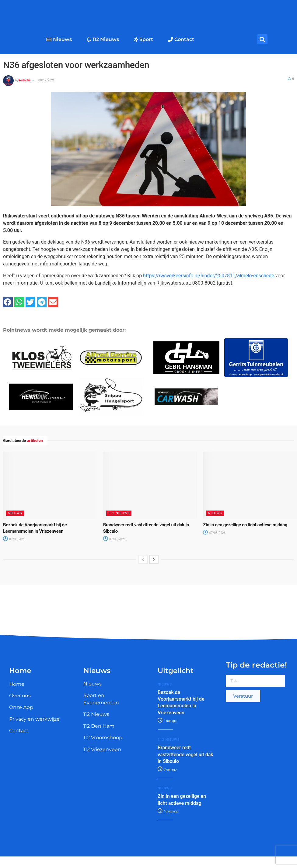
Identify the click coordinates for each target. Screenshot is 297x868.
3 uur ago (167, 769)
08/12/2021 (46, 80)
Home (17, 684)
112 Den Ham (99, 726)
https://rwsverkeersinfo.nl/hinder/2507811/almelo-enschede (209, 276)
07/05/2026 (14, 539)
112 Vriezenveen (102, 749)
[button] (262, 39)
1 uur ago (167, 721)
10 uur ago (168, 811)
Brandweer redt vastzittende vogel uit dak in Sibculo (185, 754)
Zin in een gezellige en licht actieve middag (245, 525)
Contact (181, 39)
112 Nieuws (103, 39)
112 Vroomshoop (103, 738)
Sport (143, 39)
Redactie (24, 80)
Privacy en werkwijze (34, 719)
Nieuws (59, 39)
